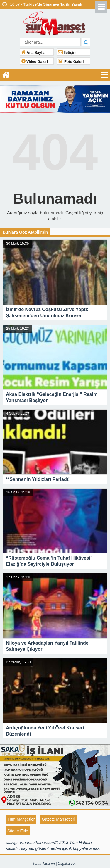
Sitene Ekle (18, 831)
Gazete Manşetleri (58, 819)
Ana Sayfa (33, 53)
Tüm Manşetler (21, 819)
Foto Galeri (71, 62)
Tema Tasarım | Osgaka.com (55, 864)
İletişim (67, 53)
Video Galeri (35, 62)
